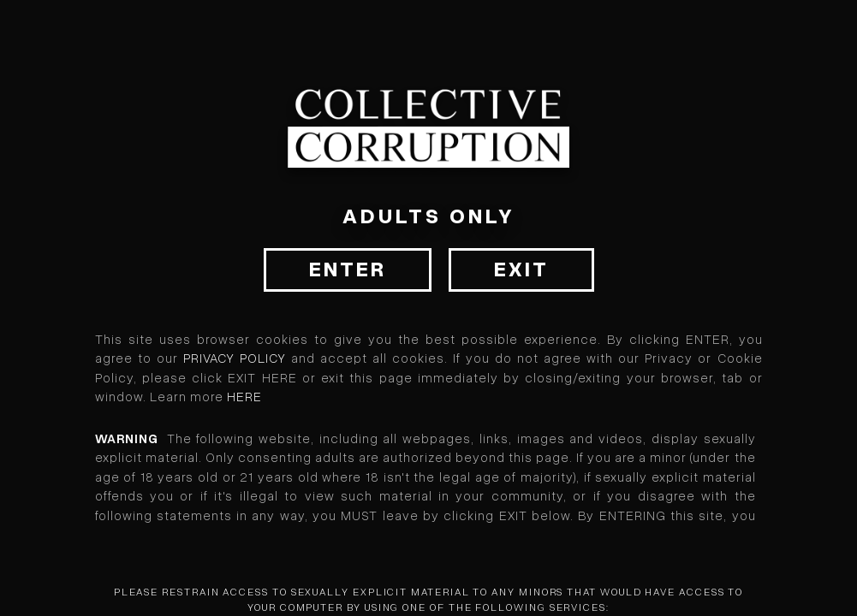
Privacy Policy (235, 358)
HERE (244, 397)
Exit (521, 269)
